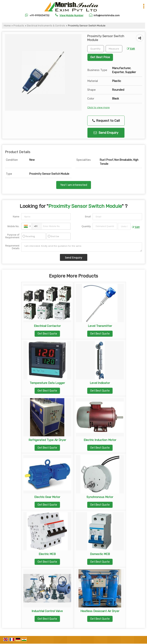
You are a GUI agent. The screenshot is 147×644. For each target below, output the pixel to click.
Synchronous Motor (100, 497)
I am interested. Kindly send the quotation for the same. (82, 247)
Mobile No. (13, 226)
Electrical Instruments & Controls (46, 26)
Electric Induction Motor (100, 440)
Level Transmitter (100, 326)
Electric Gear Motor (47, 497)
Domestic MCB (100, 554)
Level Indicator (100, 383)
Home (7, 26)
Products (19, 26)
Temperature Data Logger (47, 383)
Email (88, 217)
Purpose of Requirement (12, 236)
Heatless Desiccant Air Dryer (100, 611)
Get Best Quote (47, 334)
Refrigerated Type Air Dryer (47, 440)
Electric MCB (47, 554)
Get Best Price (100, 57)
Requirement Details (12, 247)
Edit (131, 49)
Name (16, 217)
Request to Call (106, 121)
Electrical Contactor (47, 326)
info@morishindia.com (107, 15)
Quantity (86, 226)
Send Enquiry (106, 133)
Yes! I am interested (74, 185)
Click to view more (98, 107)
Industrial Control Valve (47, 611)
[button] (71, 15)
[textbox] (114, 49)
